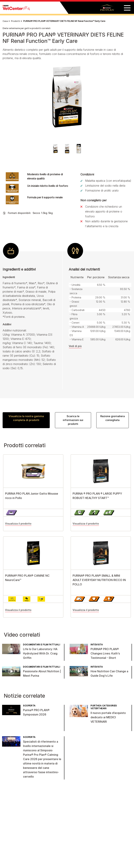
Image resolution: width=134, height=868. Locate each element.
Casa (5, 21)
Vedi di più (75, 346)
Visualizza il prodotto (18, 524)
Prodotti (16, 21)
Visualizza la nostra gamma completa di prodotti (26, 418)
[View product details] (33, 471)
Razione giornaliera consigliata (113, 418)
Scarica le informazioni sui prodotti (73, 420)
